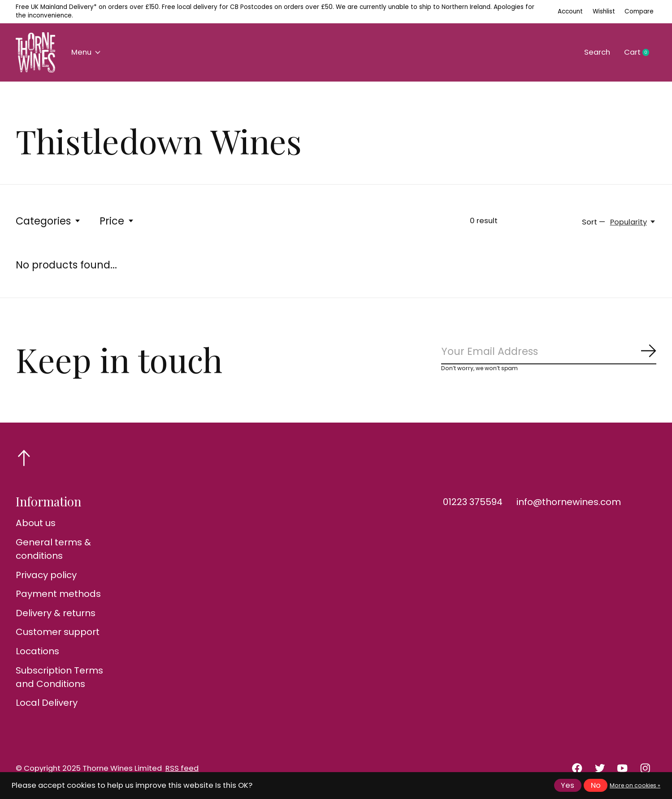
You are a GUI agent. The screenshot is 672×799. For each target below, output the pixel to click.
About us (36, 523)
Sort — (594, 222)
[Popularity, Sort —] (633, 222)
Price (117, 221)
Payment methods (58, 594)
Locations (37, 651)
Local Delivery (47, 703)
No (596, 785)
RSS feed (182, 768)
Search (597, 52)
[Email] (549, 352)
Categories (48, 221)
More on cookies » (635, 785)
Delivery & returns (56, 613)
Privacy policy (46, 575)
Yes (568, 785)
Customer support (58, 632)
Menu (86, 52)
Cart (640, 52)
